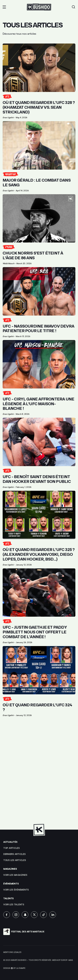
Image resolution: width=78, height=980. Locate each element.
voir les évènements (16, 890)
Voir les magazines (15, 875)
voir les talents (14, 904)
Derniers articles (14, 854)
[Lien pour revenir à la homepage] (39, 7)
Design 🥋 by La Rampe (14, 968)
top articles (12, 848)
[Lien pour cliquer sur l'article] (39, 81)
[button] (4, 7)
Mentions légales (12, 952)
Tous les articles (15, 860)
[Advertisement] (39, 775)
